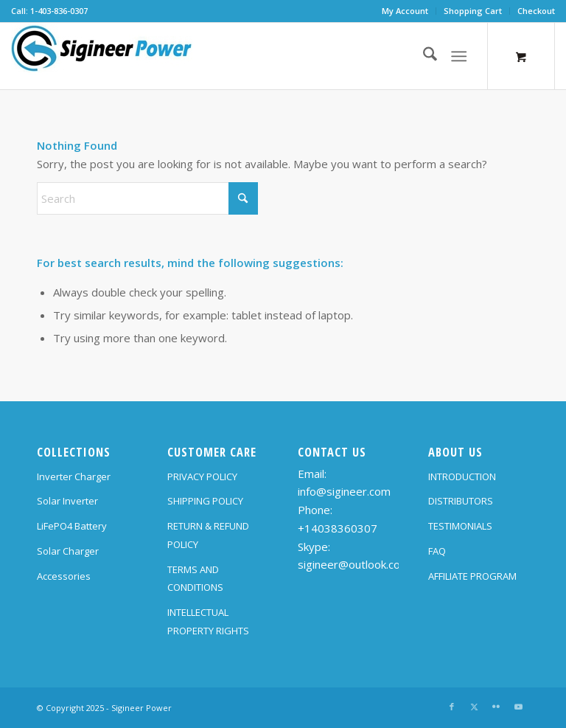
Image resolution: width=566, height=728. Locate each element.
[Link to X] (474, 707)
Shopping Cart (473, 11)
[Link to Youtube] (518, 707)
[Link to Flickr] (496, 707)
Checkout (536, 11)
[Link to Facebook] (452, 707)
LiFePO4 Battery (72, 526)
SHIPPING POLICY (205, 501)
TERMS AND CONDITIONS (195, 579)
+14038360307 (338, 528)
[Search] (423, 56)
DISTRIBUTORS (461, 501)
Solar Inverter (67, 501)
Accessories (64, 576)
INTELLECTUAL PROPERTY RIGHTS (208, 621)
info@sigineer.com (344, 491)
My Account (405, 11)
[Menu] (459, 56)
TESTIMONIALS (460, 526)
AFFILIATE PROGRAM (472, 576)
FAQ (437, 551)
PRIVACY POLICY (202, 476)
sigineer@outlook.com (354, 564)
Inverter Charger (74, 476)
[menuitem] (405, 11)
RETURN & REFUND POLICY (208, 535)
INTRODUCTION (462, 476)
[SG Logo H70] (102, 56)
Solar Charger (68, 551)
